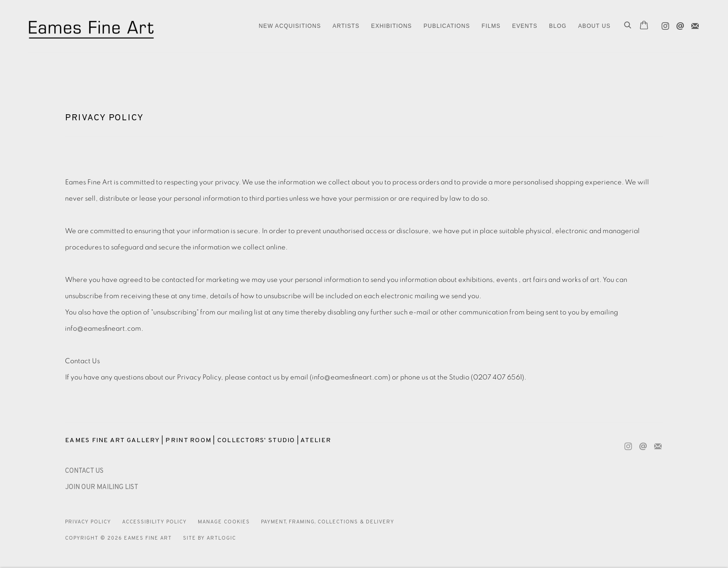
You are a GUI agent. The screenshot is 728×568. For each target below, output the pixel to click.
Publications (447, 26)
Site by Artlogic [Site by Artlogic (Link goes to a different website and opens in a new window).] (209, 538)
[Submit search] (628, 26)
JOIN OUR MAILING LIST (102, 487)
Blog (558, 26)
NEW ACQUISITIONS (290, 26)
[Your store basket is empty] (644, 26)
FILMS (491, 26)
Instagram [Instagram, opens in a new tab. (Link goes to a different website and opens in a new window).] (663, 24)
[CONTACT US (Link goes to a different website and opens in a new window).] (84, 471)
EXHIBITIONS (391, 26)
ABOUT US (594, 26)
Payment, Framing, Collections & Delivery (328, 522)
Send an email (678, 24)
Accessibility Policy (154, 522)
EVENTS (525, 26)
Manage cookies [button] (224, 522)
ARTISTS (346, 26)
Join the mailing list (693, 24)
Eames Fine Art (93, 26)
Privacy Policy (88, 522)
